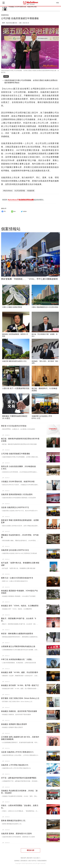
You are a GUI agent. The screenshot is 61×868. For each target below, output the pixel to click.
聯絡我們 (23, 858)
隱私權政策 (24, 861)
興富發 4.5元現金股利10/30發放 (14, 426)
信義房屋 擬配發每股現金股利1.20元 (14, 361)
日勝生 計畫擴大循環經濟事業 (12, 307)
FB (3, 211)
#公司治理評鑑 (20, 191)
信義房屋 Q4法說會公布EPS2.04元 (15, 550)
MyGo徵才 (37, 858)
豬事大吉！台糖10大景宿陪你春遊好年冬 (17, 578)
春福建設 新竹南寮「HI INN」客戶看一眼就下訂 (20, 685)
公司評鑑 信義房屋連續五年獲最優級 (16, 454)
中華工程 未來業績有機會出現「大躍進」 (17, 659)
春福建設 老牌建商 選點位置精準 (14, 724)
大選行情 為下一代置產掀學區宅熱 (16, 388)
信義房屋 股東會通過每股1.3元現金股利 (17, 494)
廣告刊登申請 (32, 861)
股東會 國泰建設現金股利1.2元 (13, 821)
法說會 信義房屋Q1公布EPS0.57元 (15, 507)
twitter (24, 211)
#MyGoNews (8, 191)
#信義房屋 (31, 191)
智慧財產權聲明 (42, 861)
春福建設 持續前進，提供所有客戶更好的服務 (19, 711)
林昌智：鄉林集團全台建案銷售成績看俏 (17, 634)
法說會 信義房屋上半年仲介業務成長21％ (17, 752)
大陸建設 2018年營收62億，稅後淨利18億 (22, 7)
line (13, 211)
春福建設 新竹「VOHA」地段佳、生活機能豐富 (20, 606)
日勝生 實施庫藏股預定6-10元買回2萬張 (45, 307)
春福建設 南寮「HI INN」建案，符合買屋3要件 (20, 672)
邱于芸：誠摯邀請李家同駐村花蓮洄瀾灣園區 (19, 778)
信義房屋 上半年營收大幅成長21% (15, 765)
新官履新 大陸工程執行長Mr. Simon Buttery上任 (20, 698)
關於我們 (30, 858)
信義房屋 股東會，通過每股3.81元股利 (16, 833)
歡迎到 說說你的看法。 (24, 200)
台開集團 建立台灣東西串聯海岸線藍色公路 (18, 646)
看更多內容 (30, 850)
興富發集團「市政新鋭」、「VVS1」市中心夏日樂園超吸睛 (29, 279)
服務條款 (17, 861)
